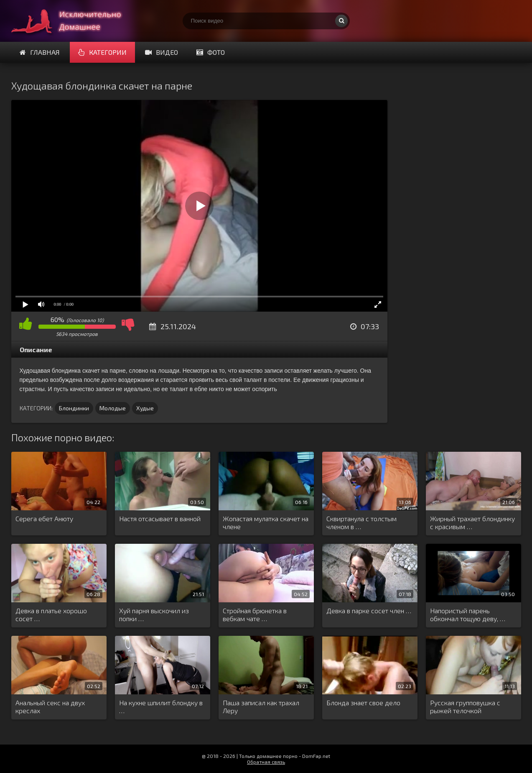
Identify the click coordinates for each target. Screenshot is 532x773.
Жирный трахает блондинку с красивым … (472, 522)
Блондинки (74, 408)
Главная (40, 52)
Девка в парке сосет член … (369, 610)
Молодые (113, 408)
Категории (102, 52)
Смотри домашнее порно (74, 21)
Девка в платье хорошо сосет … (51, 614)
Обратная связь (266, 762)
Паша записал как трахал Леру (261, 706)
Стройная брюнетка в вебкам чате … (255, 614)
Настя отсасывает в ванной (160, 518)
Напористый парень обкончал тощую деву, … (468, 614)
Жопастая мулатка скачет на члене (266, 522)
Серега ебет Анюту (44, 518)
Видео (162, 52)
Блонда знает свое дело (363, 703)
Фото (211, 52)
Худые (145, 408)
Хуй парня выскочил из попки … (154, 614)
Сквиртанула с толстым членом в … (361, 522)
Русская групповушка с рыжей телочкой (465, 706)
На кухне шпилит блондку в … (161, 706)
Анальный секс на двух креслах (50, 706)
